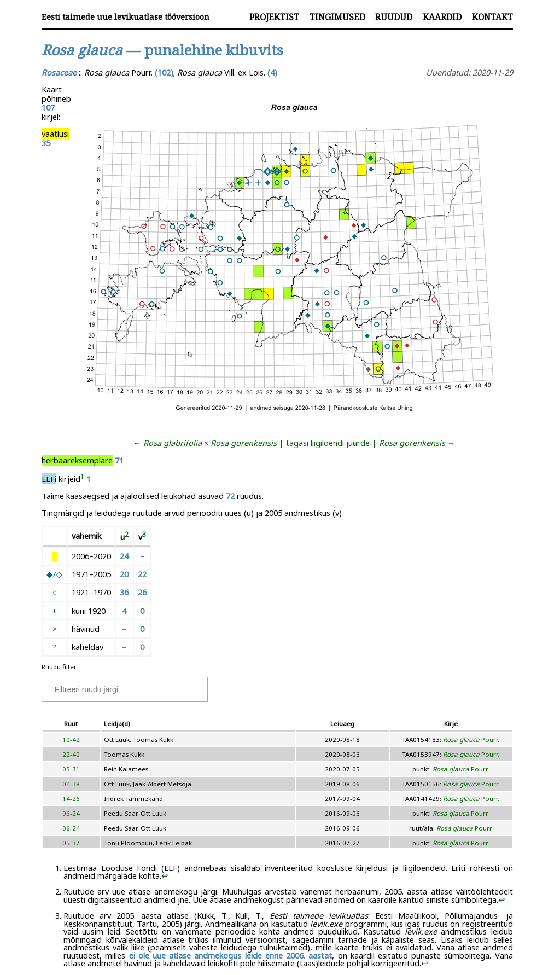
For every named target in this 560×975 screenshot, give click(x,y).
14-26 (71, 799)
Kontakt (492, 17)
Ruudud (394, 17)
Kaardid (442, 17)
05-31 (71, 769)
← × (205, 443)
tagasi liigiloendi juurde (328, 443)
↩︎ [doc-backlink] (165, 875)
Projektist (274, 17)
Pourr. (471, 739)
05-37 (71, 843)
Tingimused (337, 17)
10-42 (71, 739)
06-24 (71, 813)
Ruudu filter (59, 667)
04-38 (71, 784)
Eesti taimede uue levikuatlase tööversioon (126, 17)
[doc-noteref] (82, 479)
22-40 (71, 754)
